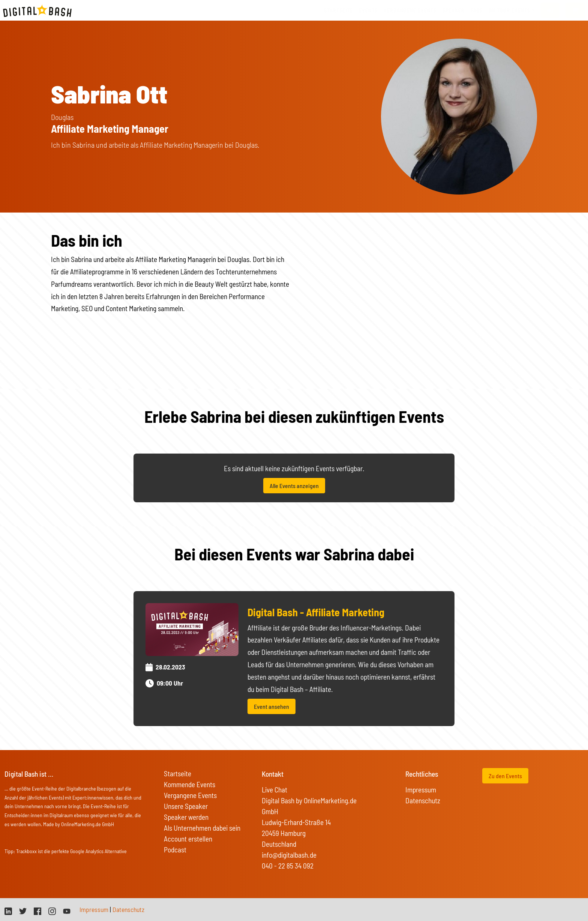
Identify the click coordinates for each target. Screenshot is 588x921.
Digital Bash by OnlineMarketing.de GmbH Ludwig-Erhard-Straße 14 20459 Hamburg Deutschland (309, 822)
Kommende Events (190, 784)
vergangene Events (410, 10)
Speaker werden (186, 817)
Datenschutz (423, 800)
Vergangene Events (190, 795)
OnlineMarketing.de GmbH (88, 824)
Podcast (175, 850)
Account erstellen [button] (188, 839)
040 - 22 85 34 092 (288, 866)
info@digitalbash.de (289, 855)
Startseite (338, 10)
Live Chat (274, 790)
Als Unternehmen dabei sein (202, 828)
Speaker (454, 10)
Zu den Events (505, 776)
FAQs (477, 10)
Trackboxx (26, 851)
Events (368, 10)
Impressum (421, 790)
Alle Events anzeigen (294, 486)
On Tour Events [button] (509, 10)
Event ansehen (271, 706)
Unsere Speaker (186, 806)
